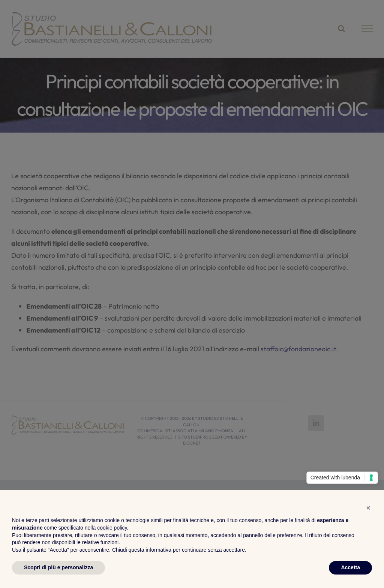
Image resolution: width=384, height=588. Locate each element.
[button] (368, 508)
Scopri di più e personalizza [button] (58, 567)
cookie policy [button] (112, 528)
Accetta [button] (350, 567)
